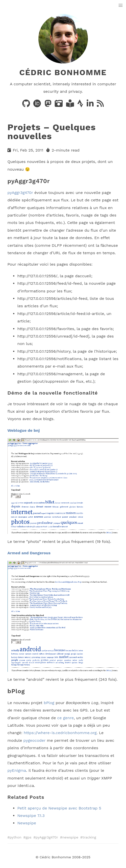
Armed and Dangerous (29, 553)
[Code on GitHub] (27, 105)
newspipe (70, 837)
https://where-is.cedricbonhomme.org (60, 733)
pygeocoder (34, 740)
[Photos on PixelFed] (59, 105)
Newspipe (27, 823)
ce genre (65, 718)
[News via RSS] (100, 105)
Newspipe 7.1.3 (31, 816)
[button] (121, 6)
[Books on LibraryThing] (71, 105)
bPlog (49, 703)
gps (28, 837)
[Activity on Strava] (81, 105)
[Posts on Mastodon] (49, 105)
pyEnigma (17, 770)
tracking (89, 837)
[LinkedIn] (91, 105)
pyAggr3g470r (20, 193)
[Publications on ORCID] (38, 105)
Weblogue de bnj (24, 430)
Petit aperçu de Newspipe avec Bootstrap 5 (59, 808)
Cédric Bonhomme (63, 72)
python (15, 837)
